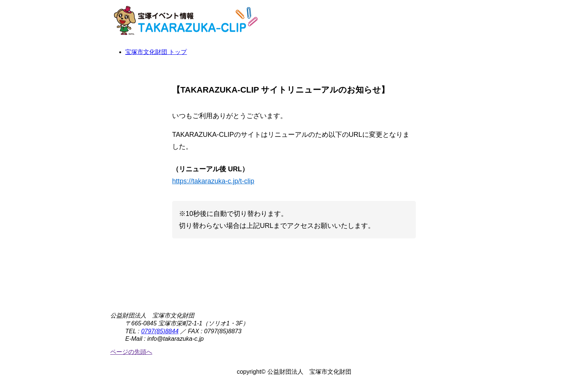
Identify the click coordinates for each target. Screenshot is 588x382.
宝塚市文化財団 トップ (156, 52)
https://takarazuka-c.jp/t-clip (213, 181)
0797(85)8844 (160, 331)
